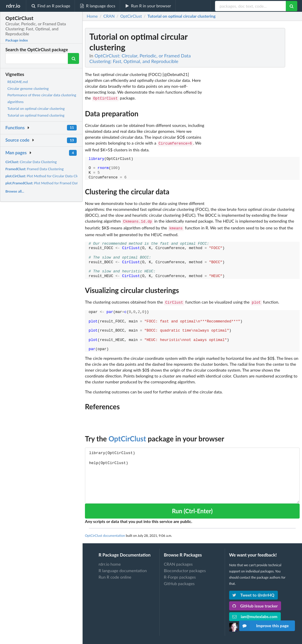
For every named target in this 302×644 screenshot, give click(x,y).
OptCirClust (127, 436)
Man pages (16, 153)
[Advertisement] (255, 116)
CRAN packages (178, 561)
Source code (17, 140)
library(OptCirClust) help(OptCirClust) (192, 472)
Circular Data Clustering (31, 162)
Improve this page (264, 626)
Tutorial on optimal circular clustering (36, 109)
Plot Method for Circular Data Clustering (47, 176)
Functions (15, 128)
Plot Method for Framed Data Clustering (51, 183)
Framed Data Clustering (35, 169)
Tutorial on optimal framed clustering (36, 115)
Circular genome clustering (28, 88)
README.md (18, 82)
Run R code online (115, 574)
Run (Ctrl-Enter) (192, 508)
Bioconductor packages (185, 568)
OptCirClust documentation (105, 533)
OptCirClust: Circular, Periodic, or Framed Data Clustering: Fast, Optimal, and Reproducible (140, 58)
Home (92, 16)
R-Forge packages (180, 574)
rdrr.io (13, 6)
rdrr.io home (110, 561)
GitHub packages (179, 581)
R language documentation (123, 568)
